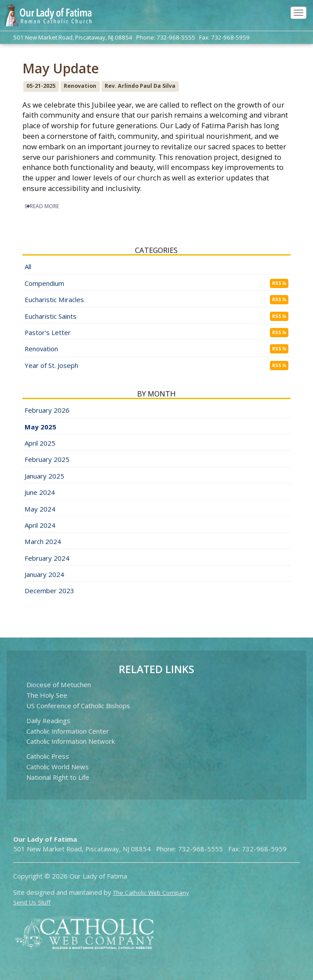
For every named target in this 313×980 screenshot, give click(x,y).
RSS (279, 283)
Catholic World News (58, 767)
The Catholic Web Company (151, 893)
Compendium (44, 283)
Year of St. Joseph (51, 365)
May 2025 (40, 427)
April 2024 (40, 525)
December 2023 (49, 591)
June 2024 (40, 492)
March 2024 (43, 541)
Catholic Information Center (68, 731)
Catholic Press (48, 756)
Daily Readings (48, 721)
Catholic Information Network (71, 741)
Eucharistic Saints (51, 316)
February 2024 (47, 558)
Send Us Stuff (32, 902)
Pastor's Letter (48, 332)
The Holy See (47, 695)
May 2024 (40, 509)
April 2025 (40, 443)
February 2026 (47, 410)
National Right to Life (58, 777)
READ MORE (42, 206)
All (28, 267)
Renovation (41, 349)
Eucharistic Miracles (54, 299)
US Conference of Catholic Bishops (78, 706)
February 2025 (47, 459)
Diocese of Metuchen (59, 685)
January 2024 (44, 574)
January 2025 (44, 476)
